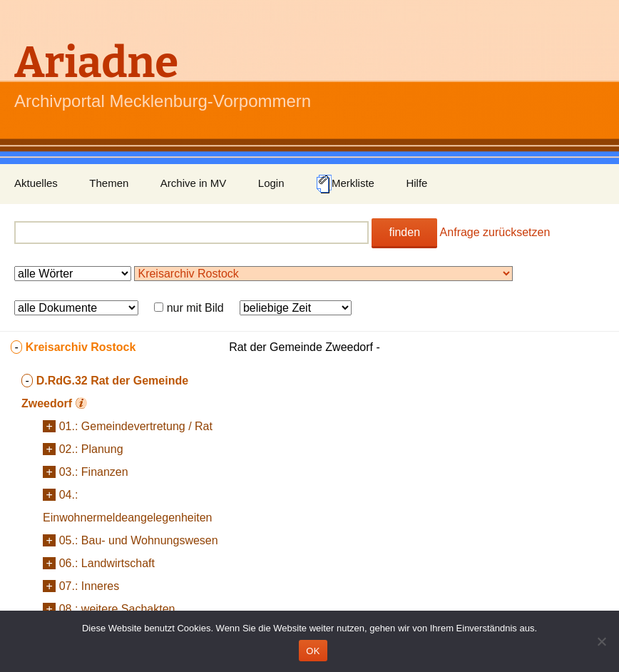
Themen (109, 183)
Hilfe (416, 183)
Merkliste (345, 184)
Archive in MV (194, 183)
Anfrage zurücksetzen (495, 232)
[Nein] (601, 641)
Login (271, 183)
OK (313, 651)
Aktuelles (36, 183)
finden (404, 232)
